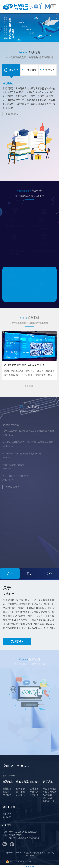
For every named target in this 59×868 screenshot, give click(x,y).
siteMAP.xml (30, 866)
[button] (23, 39)
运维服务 (34, 789)
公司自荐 (7, 817)
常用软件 (34, 795)
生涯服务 (7, 795)
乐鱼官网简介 (50, 789)
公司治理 (20, 792)
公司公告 (20, 789)
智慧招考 (7, 789)
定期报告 (20, 795)
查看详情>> (12, 114)
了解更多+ (17, 641)
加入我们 (47, 795)
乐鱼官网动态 (50, 792)
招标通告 (7, 814)
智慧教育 (7, 792)
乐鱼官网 (27, 6)
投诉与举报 (48, 801)
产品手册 (34, 792)
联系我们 (47, 798)
